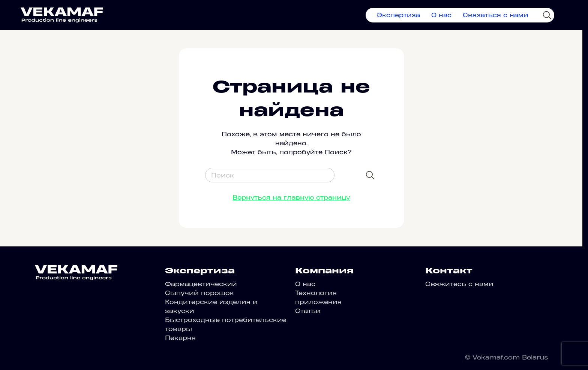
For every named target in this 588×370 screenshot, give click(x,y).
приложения (318, 302)
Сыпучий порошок (199, 293)
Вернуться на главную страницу (291, 197)
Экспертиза (398, 15)
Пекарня (180, 338)
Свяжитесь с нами (459, 284)
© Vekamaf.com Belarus (506, 357)
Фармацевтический (201, 284)
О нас (441, 15)
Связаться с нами (496, 15)
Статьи (308, 311)
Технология (316, 293)
